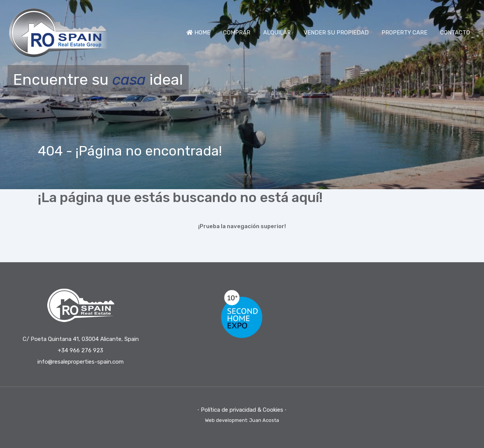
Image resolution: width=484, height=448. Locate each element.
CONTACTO (455, 33)
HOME (198, 33)
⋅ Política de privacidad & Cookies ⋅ (242, 410)
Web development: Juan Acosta (242, 420)
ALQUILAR (277, 33)
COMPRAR (237, 33)
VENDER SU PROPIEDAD (336, 33)
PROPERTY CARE (404, 33)
